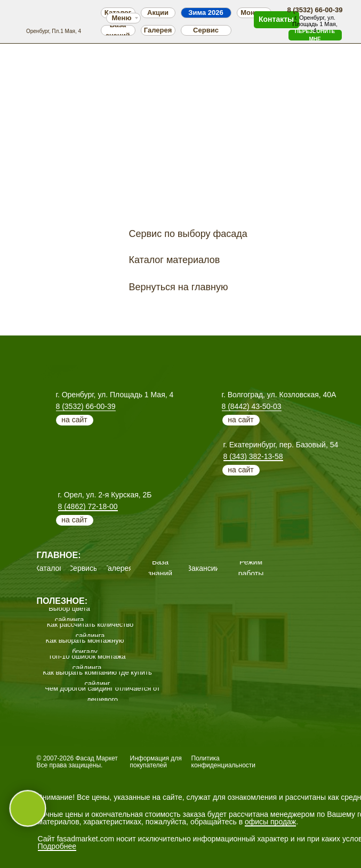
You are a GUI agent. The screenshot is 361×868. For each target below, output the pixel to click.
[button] (315, 35)
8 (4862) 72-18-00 (88, 506)
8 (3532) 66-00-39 (86, 406)
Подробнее (57, 846)
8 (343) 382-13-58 (253, 456)
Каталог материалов (175, 260)
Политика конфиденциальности (224, 762)
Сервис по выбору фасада (188, 234)
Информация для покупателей (156, 762)
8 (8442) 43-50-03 (252, 406)
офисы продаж (270, 822)
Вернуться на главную (179, 287)
